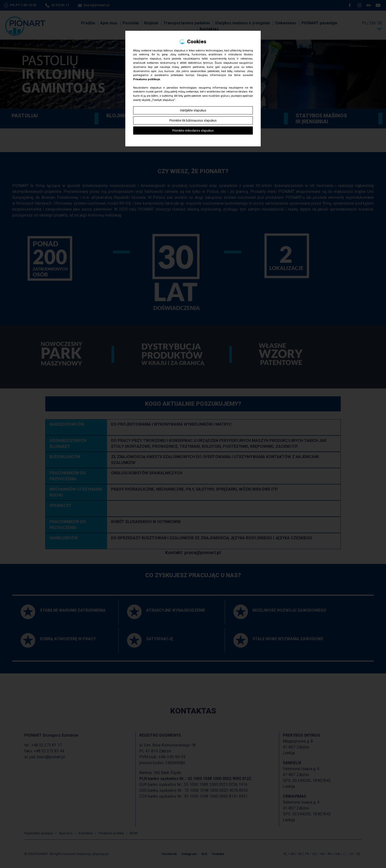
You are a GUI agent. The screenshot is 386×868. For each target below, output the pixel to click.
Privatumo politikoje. (147, 79)
